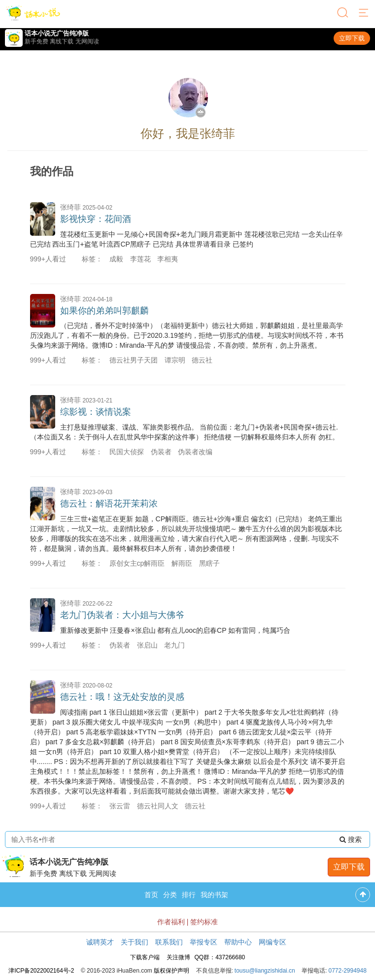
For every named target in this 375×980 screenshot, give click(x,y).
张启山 (147, 645)
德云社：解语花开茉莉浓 (109, 504)
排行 (189, 895)
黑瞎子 (209, 563)
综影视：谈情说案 (96, 412)
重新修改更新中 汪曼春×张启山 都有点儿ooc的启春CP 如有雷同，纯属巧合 (175, 630)
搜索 (351, 839)
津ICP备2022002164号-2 (41, 971)
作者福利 (171, 922)
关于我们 (135, 942)
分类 (170, 895)
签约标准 (204, 922)
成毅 (116, 259)
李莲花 (140, 259)
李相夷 (168, 259)
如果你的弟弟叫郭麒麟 (104, 311)
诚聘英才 (100, 942)
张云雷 (120, 806)
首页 (151, 895)
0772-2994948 (347, 971)
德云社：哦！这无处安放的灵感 (122, 697)
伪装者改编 (195, 452)
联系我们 (169, 942)
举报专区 (204, 942)
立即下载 (352, 38)
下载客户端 (145, 957)
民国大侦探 (127, 452)
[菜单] (364, 13)
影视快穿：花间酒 (96, 219)
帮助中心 (238, 942)
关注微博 (178, 957)
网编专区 (273, 942)
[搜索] (343, 13)
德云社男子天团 (134, 360)
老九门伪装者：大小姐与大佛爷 (122, 615)
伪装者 (161, 452)
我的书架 (214, 895)
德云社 (202, 360)
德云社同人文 (158, 806)
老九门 (174, 645)
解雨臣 (182, 563)
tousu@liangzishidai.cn (265, 971)
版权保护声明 (171, 971)
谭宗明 (175, 360)
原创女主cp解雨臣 (137, 563)
